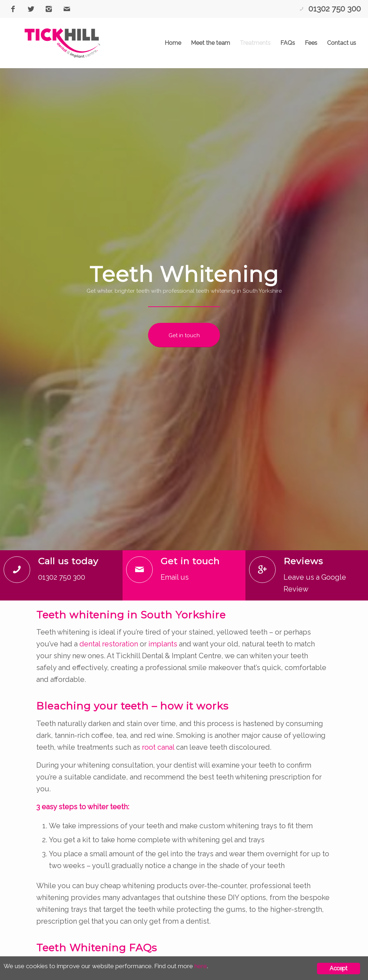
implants (163, 644)
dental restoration (109, 644)
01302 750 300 (335, 9)
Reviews (303, 561)
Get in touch (190, 561)
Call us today (68, 561)
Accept (338, 968)
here (201, 966)
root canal (158, 747)
